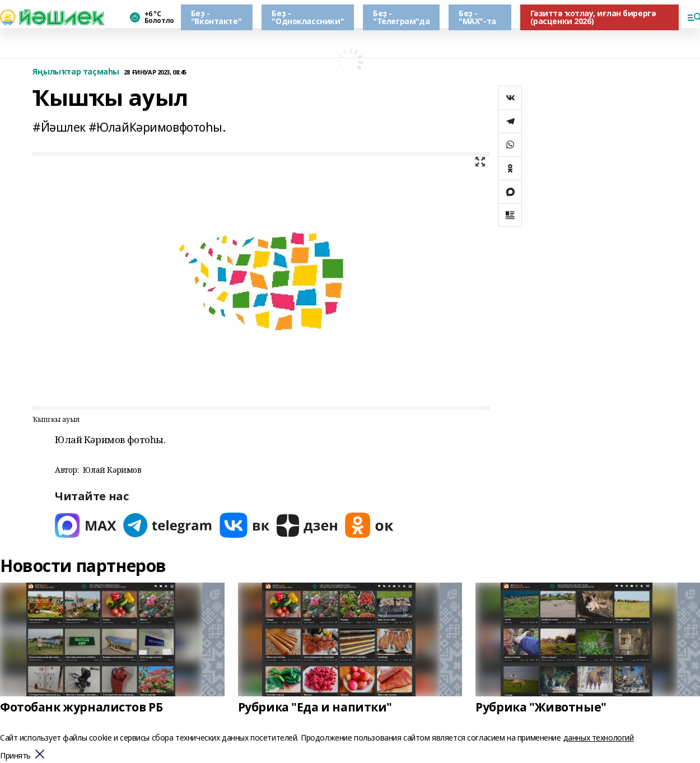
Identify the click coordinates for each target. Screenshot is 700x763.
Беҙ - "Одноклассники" (308, 17)
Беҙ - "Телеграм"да (401, 17)
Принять (15, 756)
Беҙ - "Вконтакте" (216, 17)
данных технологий (599, 738)
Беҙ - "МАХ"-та (477, 17)
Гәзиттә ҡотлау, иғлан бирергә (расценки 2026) (593, 17)
